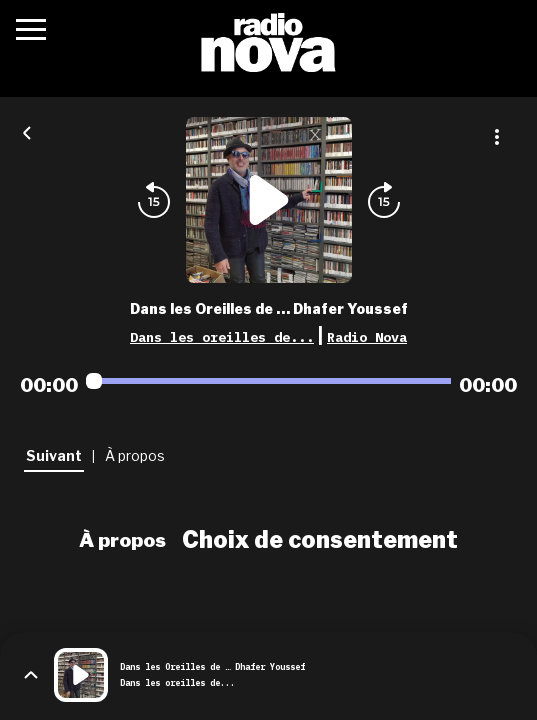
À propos (122, 540)
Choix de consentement (320, 540)
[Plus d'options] (497, 137)
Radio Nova (367, 337)
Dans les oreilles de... (222, 337)
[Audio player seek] (268, 381)
